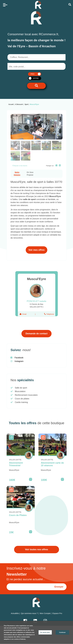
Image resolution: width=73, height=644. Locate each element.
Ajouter (21, 166)
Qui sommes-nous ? (29, 613)
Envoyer (59, 587)
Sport (26, 104)
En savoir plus (45, 632)
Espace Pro (57, 613)
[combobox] (20, 66)
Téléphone (50, 314)
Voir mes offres (37, 250)
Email (24, 314)
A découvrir (19, 104)
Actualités (15, 613)
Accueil (11, 104)
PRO (32, 74)
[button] (14, 127)
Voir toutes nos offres (36, 549)
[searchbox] (18, 67)
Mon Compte (45, 613)
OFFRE (36, 78)
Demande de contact (36, 334)
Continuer (62, 632)
